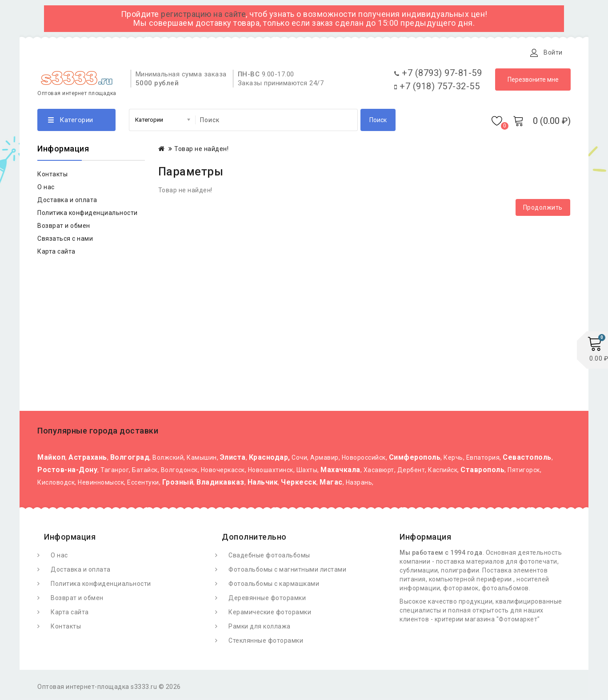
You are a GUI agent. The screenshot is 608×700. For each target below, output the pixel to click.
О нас (46, 189)
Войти (553, 52)
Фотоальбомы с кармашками (274, 586)
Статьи (205, 52)
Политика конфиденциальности (88, 215)
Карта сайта (56, 254)
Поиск (378, 122)
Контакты (248, 52)
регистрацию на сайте (203, 14)
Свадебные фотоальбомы (269, 557)
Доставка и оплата (148, 52)
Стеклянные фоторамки (266, 643)
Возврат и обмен (64, 228)
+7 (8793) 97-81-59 (438, 75)
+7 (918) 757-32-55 (437, 88)
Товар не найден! (201, 151)
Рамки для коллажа (260, 628)
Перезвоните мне (533, 82)
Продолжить (543, 210)
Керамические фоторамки (270, 614)
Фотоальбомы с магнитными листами (287, 572)
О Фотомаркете (76, 52)
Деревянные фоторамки (267, 600)
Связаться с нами (65, 241)
